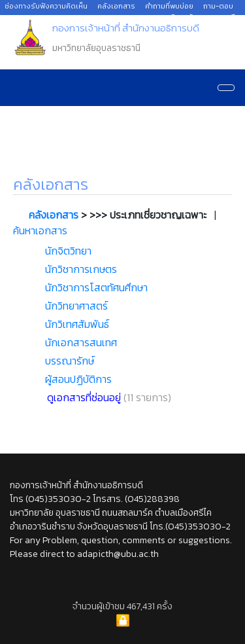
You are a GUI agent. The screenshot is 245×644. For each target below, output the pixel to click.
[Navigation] (226, 88)
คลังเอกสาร (116, 6)
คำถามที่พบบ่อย (169, 6)
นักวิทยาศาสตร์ (76, 306)
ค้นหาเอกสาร (40, 230)
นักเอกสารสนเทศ (81, 342)
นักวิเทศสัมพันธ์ (77, 324)
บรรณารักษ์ (70, 361)
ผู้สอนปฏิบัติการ (78, 379)
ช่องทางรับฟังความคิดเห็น (46, 6)
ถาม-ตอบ (218, 6)
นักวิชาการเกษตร (81, 269)
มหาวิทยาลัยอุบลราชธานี (198, 17)
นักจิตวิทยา (68, 251)
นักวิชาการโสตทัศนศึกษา (96, 287)
